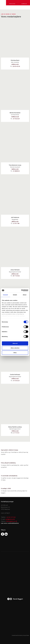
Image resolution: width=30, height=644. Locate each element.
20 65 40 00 (16, 67)
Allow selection (15, 348)
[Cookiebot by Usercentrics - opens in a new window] (21, 290)
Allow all (15, 343)
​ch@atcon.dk (15, 379)
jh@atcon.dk (15, 274)
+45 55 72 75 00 (11, 517)
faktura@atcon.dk (12, 521)
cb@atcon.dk (15, 64)
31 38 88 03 (16, 171)
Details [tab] (15, 295)
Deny (15, 353)
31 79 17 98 (16, 224)
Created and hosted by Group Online (20, 636)
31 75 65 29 (16, 119)
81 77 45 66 (16, 276)
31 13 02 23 (16, 381)
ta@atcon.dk (15, 169)
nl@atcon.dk (15, 431)
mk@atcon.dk (15, 117)
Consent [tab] (5, 295)
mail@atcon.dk (10, 519)
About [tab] (25, 295)
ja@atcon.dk (15, 222)
